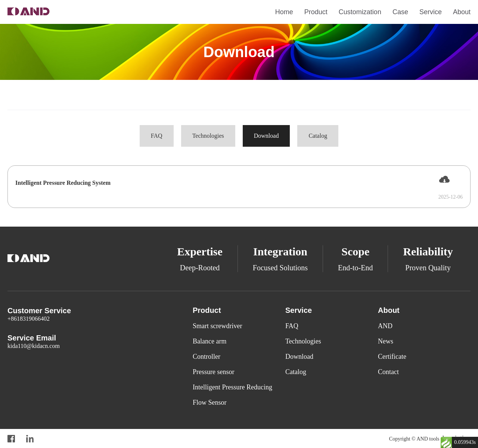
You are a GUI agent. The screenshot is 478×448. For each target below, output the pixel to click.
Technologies (208, 136)
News (386, 341)
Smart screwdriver (217, 326)
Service (431, 12)
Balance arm (209, 341)
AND (385, 326)
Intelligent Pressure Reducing (232, 387)
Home (284, 12)
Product (316, 12)
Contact (388, 372)
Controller (207, 357)
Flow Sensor (210, 402)
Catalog (318, 136)
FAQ (157, 136)
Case (400, 12)
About (462, 12)
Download (266, 136)
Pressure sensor (213, 372)
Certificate (392, 357)
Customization (360, 12)
